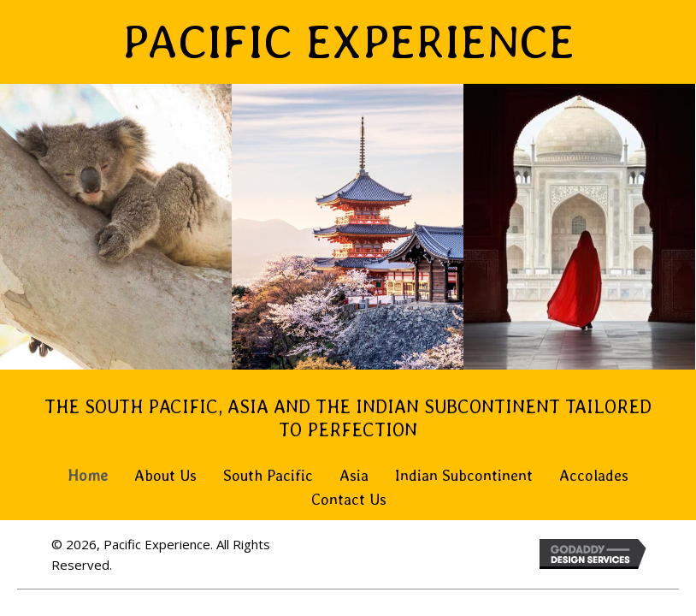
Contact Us (349, 499)
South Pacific (268, 475)
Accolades (594, 475)
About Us (165, 475)
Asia (354, 475)
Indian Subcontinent (464, 475)
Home (88, 475)
